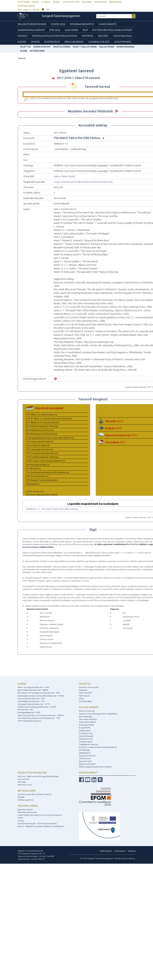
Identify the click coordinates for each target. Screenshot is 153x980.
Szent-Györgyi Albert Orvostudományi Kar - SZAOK (41, 715)
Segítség (132, 851)
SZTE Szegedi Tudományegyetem (42, 480)
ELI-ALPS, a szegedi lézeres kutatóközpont (98, 747)
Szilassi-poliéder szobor (32, 24)
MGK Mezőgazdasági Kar (38, 465)
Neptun (35, 2)
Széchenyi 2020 (25, 785)
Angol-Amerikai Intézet (66, 182)
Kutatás (22, 42)
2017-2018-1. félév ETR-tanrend (78, 78)
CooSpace (46, 2)
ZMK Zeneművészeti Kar (37, 476)
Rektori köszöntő (87, 711)
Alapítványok (85, 730)
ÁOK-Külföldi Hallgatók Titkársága (42, 426)
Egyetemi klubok (25, 809)
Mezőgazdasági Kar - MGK (29, 712)
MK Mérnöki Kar (33, 468)
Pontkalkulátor (86, 701)
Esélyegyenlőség (86, 725)
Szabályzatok (85, 753)
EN (48, 10)
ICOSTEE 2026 (58, 24)
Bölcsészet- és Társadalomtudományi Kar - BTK (39, 693)
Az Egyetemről (123, 42)
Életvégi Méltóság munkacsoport (112, 30)
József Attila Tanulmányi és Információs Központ (40, 815)
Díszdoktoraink (86, 739)
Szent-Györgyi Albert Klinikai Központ (35, 794)
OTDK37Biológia (122, 36)
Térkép (21, 821)
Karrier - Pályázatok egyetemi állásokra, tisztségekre (41, 826)
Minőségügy (84, 750)
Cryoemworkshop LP (82, 24)
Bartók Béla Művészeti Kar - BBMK (33, 690)
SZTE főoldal (24, 2)
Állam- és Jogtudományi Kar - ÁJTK (33, 687)
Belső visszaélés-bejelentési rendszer (95, 767)
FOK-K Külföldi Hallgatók (38, 445)
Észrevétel (87, 2)
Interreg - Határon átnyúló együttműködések (38, 776)
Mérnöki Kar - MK (25, 710)
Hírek (81, 698)
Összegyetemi (33, 484)
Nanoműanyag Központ (31, 30)
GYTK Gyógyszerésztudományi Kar (42, 453)
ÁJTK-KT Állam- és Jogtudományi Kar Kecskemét (49, 418)
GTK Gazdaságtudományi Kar (40, 449)
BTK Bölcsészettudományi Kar (95, 182)
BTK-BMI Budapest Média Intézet (41, 434)
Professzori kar (86, 733)
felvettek (25, 47)
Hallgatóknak (107, 47)
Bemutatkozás (85, 716)
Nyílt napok (84, 696)
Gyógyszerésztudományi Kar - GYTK (34, 704)
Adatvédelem (115, 2)
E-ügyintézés (85, 728)
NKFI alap (22, 782)
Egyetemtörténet (87, 756)
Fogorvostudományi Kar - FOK (31, 698)
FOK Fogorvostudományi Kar (40, 441)
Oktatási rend (37, 51)
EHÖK (20, 818)
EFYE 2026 (55, 30)
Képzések (83, 690)
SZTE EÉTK (103, 36)
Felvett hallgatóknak (85, 47)
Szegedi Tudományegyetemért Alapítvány (98, 714)
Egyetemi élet (52, 42)
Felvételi (85, 684)
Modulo (56, 2)
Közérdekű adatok (26, 6)
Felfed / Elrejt (116, 111)
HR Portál (88, 36)
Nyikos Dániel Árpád (64, 176)
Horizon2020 (24, 779)
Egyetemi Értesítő (87, 764)
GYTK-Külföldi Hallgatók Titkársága (42, 457)
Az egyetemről (89, 707)
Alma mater (71, 30)
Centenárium (85, 758)
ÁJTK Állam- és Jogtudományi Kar (42, 415)
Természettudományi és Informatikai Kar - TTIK (39, 718)
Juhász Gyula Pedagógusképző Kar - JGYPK (37, 707)
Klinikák (21, 797)
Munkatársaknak (126, 47)
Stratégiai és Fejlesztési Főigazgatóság (55, 36)
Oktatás (35, 42)
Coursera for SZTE (71, 2)
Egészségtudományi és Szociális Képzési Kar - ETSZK (41, 696)
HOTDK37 (22, 36)
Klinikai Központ (42, 47)
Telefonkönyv (100, 2)
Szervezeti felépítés (88, 719)
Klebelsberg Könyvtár (27, 812)
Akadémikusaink (86, 736)
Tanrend (22, 58)
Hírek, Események (74, 42)
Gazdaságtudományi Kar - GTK (31, 701)
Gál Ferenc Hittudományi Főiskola (42, 495)
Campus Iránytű (108, 24)
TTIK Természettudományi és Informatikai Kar (47, 472)
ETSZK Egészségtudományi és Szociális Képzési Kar (50, 438)
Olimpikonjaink (86, 742)
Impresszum (120, 851)
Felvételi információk (89, 687)
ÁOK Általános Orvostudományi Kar (43, 422)
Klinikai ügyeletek (26, 800)
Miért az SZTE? (85, 693)
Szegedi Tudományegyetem (61, 16)
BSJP (85, 30)
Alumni (24, 51)
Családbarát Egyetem (89, 744)
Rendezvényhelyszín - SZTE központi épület (37, 823)
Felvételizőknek (62, 47)
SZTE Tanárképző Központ (29, 721)
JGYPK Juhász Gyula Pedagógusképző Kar (45, 461)
